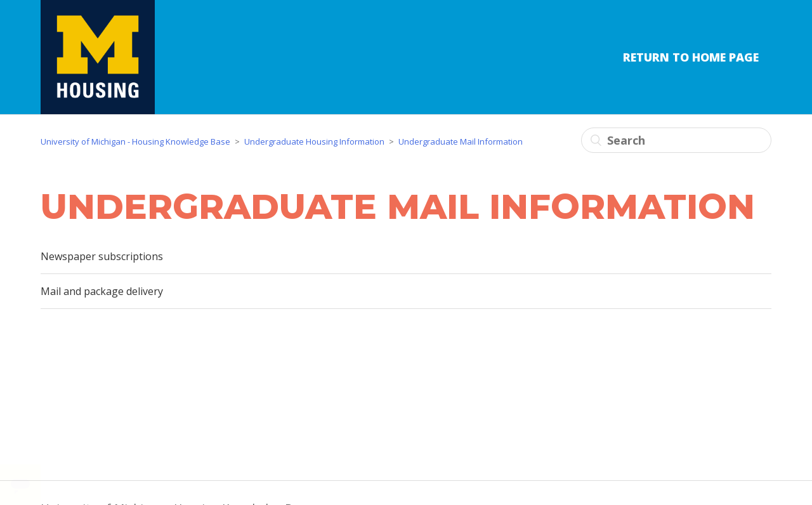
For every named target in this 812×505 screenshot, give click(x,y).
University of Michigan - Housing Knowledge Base (135, 141)
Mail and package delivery (102, 291)
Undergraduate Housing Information (314, 141)
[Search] (676, 140)
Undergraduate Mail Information (461, 141)
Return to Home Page (691, 57)
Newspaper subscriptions (102, 256)
